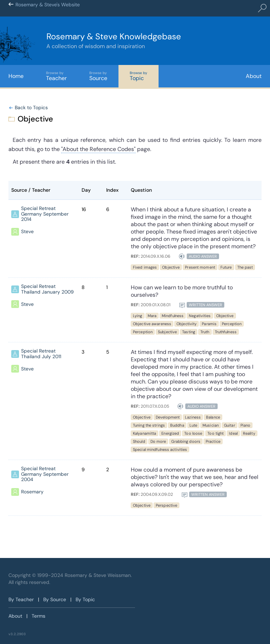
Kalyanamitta (144, 433)
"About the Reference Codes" (98, 149)
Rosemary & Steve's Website (48, 8)
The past (245, 267)
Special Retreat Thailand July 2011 (41, 354)
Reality (249, 433)
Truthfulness (226, 332)
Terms (38, 616)
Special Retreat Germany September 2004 (45, 474)
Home (16, 76)
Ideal (233, 433)
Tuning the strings (149, 425)
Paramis (209, 324)
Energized (170, 433)
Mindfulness (173, 316)
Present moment (200, 267)
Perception (232, 324)
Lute (193, 425)
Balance (213, 417)
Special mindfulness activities (160, 449)
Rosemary (32, 492)
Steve (27, 232)
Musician (211, 425)
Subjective (167, 332)
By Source (55, 599)
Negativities (200, 316)
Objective (171, 267)
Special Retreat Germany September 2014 (45, 214)
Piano (246, 425)
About (254, 76)
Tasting (189, 332)
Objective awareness (152, 324)
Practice (213, 441)
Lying (138, 316)
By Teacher (21, 599)
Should (139, 441)
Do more (158, 441)
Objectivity (187, 324)
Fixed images (145, 267)
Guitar (230, 425)
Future (226, 267)
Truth (205, 332)
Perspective (166, 505)
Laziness (193, 417)
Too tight (216, 433)
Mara (152, 316)
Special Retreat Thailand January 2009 (48, 289)
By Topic (85, 599)
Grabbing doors (186, 441)
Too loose (193, 433)
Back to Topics (31, 108)
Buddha (177, 425)
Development (168, 417)
